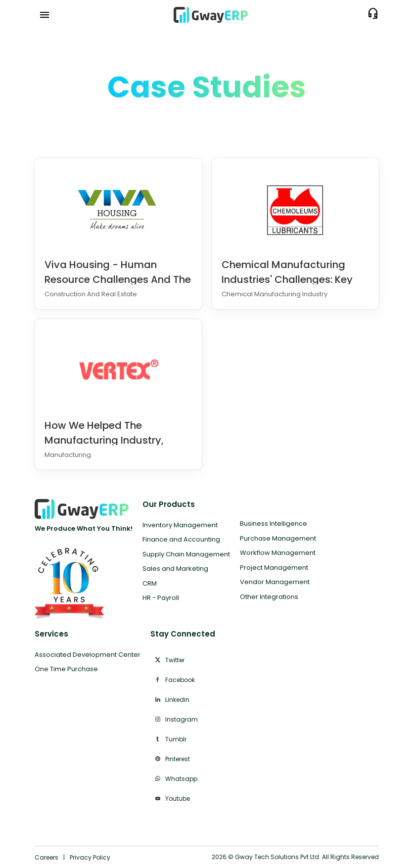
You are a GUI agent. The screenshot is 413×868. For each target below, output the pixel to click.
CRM (150, 583)
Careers (46, 857)
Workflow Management (278, 553)
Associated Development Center (88, 655)
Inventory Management (180, 525)
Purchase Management (278, 538)
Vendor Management (275, 582)
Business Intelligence (274, 524)
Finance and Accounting (181, 539)
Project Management (274, 568)
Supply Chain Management (186, 554)
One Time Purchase (66, 669)
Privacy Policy (90, 857)
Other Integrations (269, 597)
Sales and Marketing (175, 569)
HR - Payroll (161, 598)
